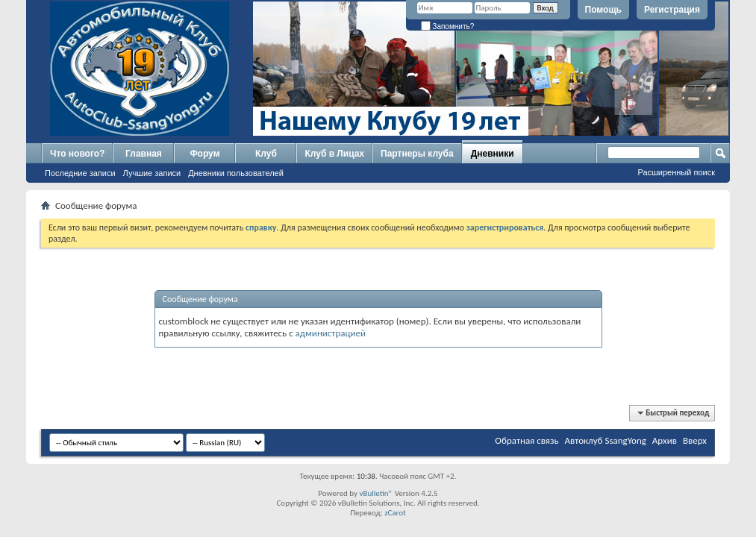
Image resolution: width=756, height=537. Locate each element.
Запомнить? (448, 26)
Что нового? (77, 154)
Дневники (493, 154)
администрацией (331, 333)
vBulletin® (376, 493)
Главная (144, 154)
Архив (665, 440)
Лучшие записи (152, 173)
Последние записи (80, 173)
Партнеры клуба (417, 154)
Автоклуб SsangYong (606, 440)
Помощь (603, 10)
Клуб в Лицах (334, 154)
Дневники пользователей (236, 173)
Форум (204, 154)
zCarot (395, 513)
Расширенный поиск (676, 172)
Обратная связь (527, 440)
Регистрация (672, 10)
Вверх (695, 440)
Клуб (266, 154)
